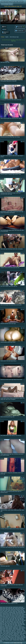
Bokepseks (2, 627)
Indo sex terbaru (20, 631)
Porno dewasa (9, 629)
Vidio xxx (2, 626)
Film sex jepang (6, 632)
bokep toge (15, 612)
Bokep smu (16, 627)
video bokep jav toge (14, 37)
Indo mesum (17, 637)
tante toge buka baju (19, 619)
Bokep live (14, 630)
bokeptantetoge (12, 613)
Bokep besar (9, 630)
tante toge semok (18, 621)
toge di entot (8, 622)
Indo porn (19, 630)
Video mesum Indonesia (7, 635)
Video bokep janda (7, 631)
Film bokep (5, 637)
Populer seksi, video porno (17, 2)
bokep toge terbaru (4, 613)
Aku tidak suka (19, 31)
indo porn (14, 631)
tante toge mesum (11, 620)
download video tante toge (8, 615)
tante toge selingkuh (9, 621)
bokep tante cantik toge (5, 609)
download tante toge (7, 614)
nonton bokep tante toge (5, 617)
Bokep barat (15, 628)
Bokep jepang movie (16, 636)
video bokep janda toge (16, 622)
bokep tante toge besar (16, 609)
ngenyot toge (21, 616)
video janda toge (21, 624)
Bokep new (23, 637)
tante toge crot (3, 620)
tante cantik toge (6, 618)
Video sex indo (13, 639)
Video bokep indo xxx (9, 626)
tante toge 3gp (13, 618)
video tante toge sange (12, 625)
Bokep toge (2, 628)
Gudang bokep (16, 640)
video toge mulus (21, 625)
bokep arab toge (9, 607)
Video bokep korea (13, 638)
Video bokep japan (17, 629)
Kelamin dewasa (18, 626)
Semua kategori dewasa (7, 4)
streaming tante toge (15, 617)
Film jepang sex (7, 636)
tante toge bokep (11, 619)
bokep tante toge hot (12, 610)
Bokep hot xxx (11, 637)
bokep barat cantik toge (18, 607)
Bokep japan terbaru (5, 639)
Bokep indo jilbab (9, 627)
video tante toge (3, 625)
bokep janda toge (4, 608)
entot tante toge (18, 615)
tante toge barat (20, 618)
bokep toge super (21, 612)
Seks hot (19, 639)
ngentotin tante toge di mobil (11, 616)
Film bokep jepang (4, 638)
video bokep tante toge (12, 624)
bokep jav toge (11, 608)
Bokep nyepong (9, 628)
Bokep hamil (3, 629)
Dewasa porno (13, 632)
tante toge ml (18, 620)
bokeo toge (2, 607)
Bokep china (16, 635)
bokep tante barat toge (20, 608)
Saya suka (19, 27)
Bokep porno (17, 633)
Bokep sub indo (22, 628)
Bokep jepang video (21, 638)
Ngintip (7, 37)
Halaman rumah (9, 643)
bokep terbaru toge (8, 612)
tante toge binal (3, 619)
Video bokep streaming (8, 633)
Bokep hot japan (9, 640)
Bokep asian (20, 632)
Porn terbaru (22, 627)
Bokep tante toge (5, 2)
